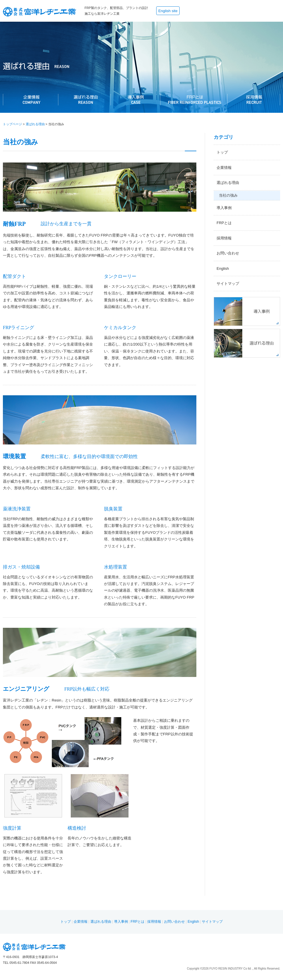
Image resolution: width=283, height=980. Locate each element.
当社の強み (228, 195)
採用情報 (224, 238)
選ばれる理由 (35, 124)
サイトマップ (228, 284)
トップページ (12, 124)
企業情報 (224, 168)
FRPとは (224, 223)
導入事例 (224, 208)
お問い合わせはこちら (261, 11)
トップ (222, 152)
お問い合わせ (228, 253)
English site (168, 11)
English (223, 268)
